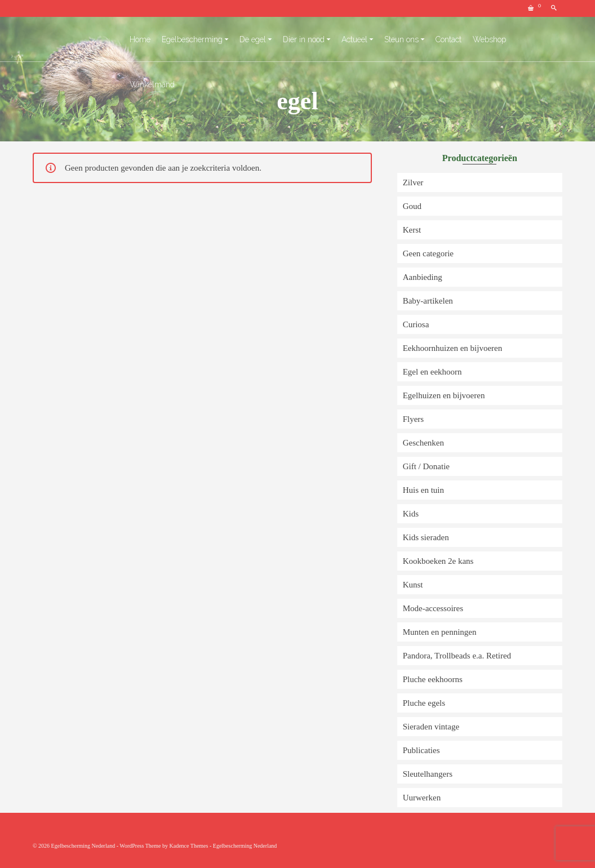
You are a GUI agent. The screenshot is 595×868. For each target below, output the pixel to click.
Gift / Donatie (426, 466)
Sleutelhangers (428, 774)
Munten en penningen (440, 632)
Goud (412, 206)
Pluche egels (424, 703)
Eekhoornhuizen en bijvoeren (453, 348)
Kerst (412, 230)
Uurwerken (422, 798)
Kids (411, 514)
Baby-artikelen (428, 301)
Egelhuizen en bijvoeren (444, 395)
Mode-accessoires (433, 608)
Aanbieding (423, 277)
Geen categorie (428, 253)
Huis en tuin (423, 490)
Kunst (413, 585)
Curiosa (416, 324)
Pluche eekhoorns (433, 679)
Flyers (414, 419)
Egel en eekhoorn (432, 372)
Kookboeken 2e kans (438, 561)
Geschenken (423, 443)
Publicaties (421, 750)
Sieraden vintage (431, 727)
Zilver (413, 182)
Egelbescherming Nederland (245, 846)
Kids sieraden (426, 537)
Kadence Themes (188, 846)
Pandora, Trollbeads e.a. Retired (457, 656)
